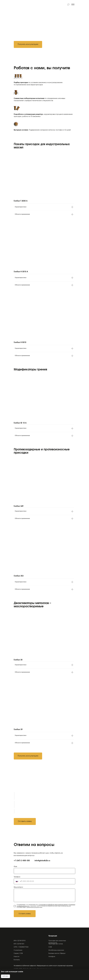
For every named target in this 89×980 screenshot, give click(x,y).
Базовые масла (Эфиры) (57, 953)
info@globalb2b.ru (42, 861)
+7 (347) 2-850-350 (22, 861)
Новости (17, 957)
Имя (15, 867)
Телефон (17, 877)
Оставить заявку (25, 914)
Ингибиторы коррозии (56, 950)
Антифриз (52, 957)
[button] (28, 44)
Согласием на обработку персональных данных (53, 905)
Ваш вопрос (18, 887)
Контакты (17, 960)
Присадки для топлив (56, 944)
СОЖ (50, 947)
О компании (18, 950)
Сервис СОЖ (18, 953)
